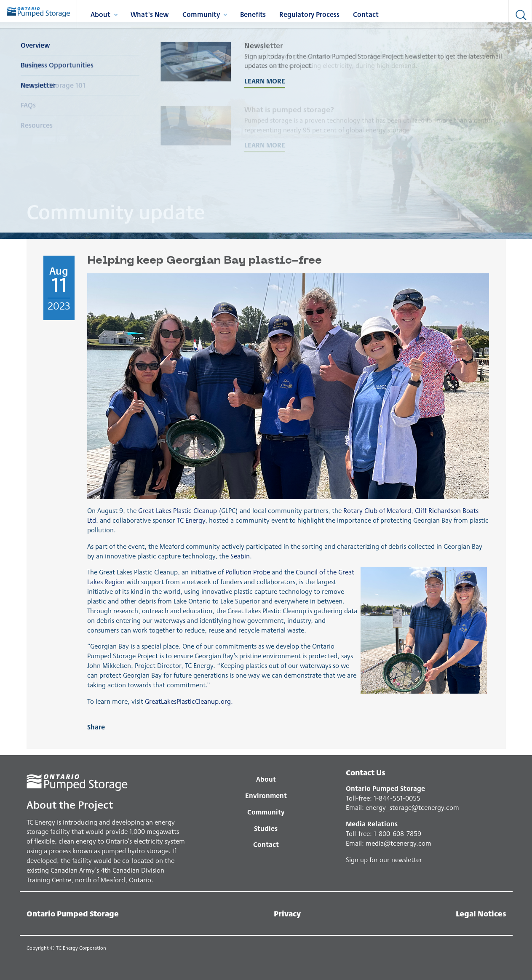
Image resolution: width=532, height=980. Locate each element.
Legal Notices (481, 913)
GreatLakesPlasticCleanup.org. (189, 701)
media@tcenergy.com (398, 843)
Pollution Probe (248, 572)
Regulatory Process (309, 14)
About (104, 16)
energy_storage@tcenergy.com (412, 807)
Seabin (240, 556)
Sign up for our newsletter (384, 859)
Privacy (287, 913)
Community (205, 16)
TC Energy (191, 520)
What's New (150, 14)
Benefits (253, 14)
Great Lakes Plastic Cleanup (178, 510)
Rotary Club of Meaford (377, 510)
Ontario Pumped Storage (73, 913)
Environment (266, 795)
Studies (266, 828)
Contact (366, 14)
